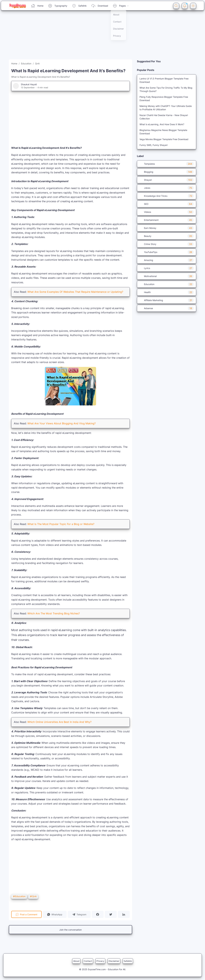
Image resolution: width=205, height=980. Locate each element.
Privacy (100, 961)
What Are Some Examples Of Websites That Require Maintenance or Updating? (75, 292)
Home (37, 6)
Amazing (167, 260)
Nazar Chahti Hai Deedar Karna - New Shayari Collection (164, 117)
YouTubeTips (167, 252)
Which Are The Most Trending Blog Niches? (54, 613)
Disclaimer (114, 961)
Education (19, 896)
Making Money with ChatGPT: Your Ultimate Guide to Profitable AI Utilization (166, 108)
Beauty (167, 236)
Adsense (167, 308)
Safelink (79, 6)
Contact (88, 961)
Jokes (167, 188)
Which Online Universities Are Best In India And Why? (59, 722)
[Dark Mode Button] (193, 6)
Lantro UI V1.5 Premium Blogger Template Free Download (164, 80)
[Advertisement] (96, 37)
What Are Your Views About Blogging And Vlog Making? (61, 423)
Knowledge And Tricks (167, 196)
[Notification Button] (185, 6)
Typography (58, 6)
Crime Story (167, 244)
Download (100, 6)
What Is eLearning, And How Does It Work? (162, 124)
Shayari (167, 180)
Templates (167, 164)
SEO (167, 204)
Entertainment (167, 220)
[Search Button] (176, 6)
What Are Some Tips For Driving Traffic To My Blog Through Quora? (166, 89)
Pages (121, 6)
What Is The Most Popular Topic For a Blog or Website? (61, 524)
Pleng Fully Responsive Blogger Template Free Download (164, 99)
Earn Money (167, 228)
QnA (33, 896)
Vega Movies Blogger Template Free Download (164, 139)
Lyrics (167, 268)
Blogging (167, 172)
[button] (55, 914)
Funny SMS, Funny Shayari (154, 145)
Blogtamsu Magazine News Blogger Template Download (163, 132)
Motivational (167, 276)
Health (167, 292)
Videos (167, 212)
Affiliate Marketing (167, 300)
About (76, 961)
